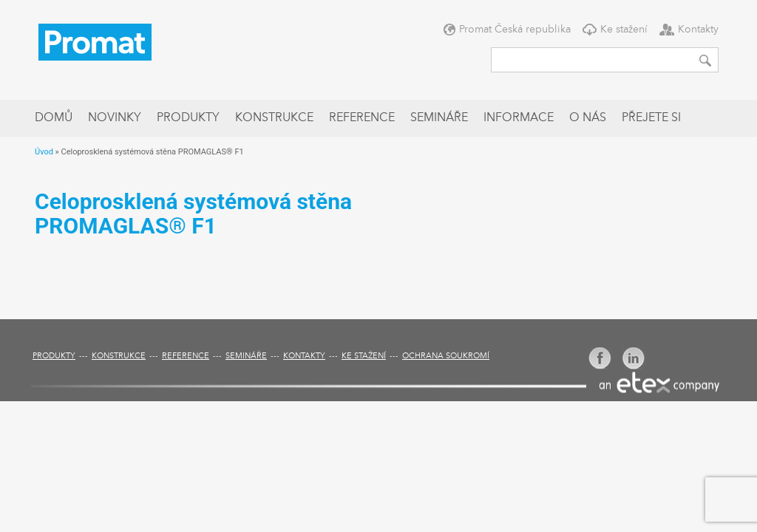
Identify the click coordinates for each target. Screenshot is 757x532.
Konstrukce (274, 118)
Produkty (188, 118)
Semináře (439, 118)
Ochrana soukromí (446, 357)
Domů (54, 118)
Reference (362, 118)
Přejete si (651, 118)
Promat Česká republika (515, 30)
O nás (588, 118)
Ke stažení (624, 30)
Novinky (115, 118)
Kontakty (698, 30)
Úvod (44, 152)
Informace (519, 118)
